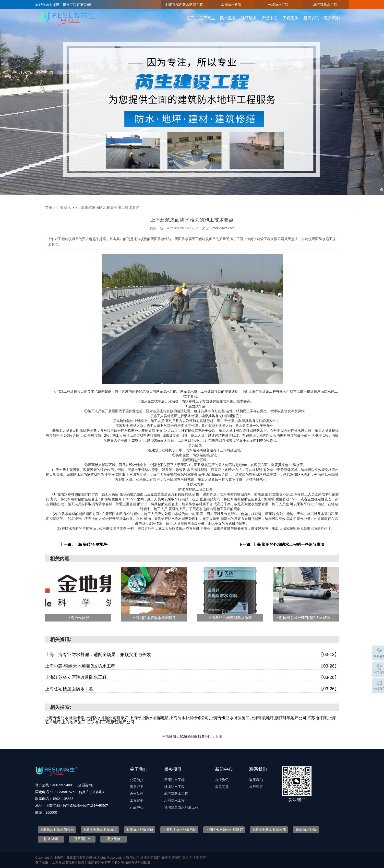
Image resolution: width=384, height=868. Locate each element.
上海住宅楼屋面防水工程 (192, 689)
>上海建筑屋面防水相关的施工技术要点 (104, 207)
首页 (48, 207)
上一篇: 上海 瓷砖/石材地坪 (84, 544)
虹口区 (156, 857)
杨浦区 (146, 857)
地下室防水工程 (325, 5)
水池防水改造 (231, 5)
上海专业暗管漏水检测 (69, 862)
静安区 (167, 857)
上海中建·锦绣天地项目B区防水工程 (192, 666)
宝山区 (135, 857)
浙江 (196, 857)
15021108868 (63, 798)
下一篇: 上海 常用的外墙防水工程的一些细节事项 (281, 544)
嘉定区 (187, 857)
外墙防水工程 (278, 5)
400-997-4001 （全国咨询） (74, 785)
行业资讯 (63, 207)
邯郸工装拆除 (115, 862)
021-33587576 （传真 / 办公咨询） (79, 791)
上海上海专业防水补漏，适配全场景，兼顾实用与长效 (192, 654)
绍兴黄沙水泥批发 (138, 862)
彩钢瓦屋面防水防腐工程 (184, 5)
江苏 (203, 857)
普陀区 (177, 857)
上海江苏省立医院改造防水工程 (192, 677)
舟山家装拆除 (95, 862)
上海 (126, 857)
